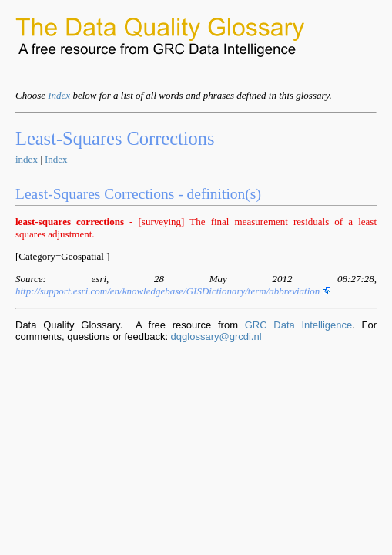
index (27, 159)
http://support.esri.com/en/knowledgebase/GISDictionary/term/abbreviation (173, 291)
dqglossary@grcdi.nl (216, 336)
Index (59, 95)
